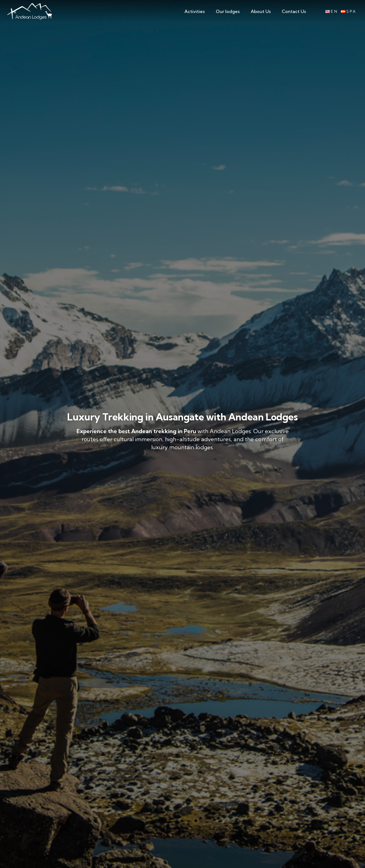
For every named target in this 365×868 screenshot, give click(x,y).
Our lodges (228, 11)
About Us (261, 11)
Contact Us (294, 11)
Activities (195, 11)
